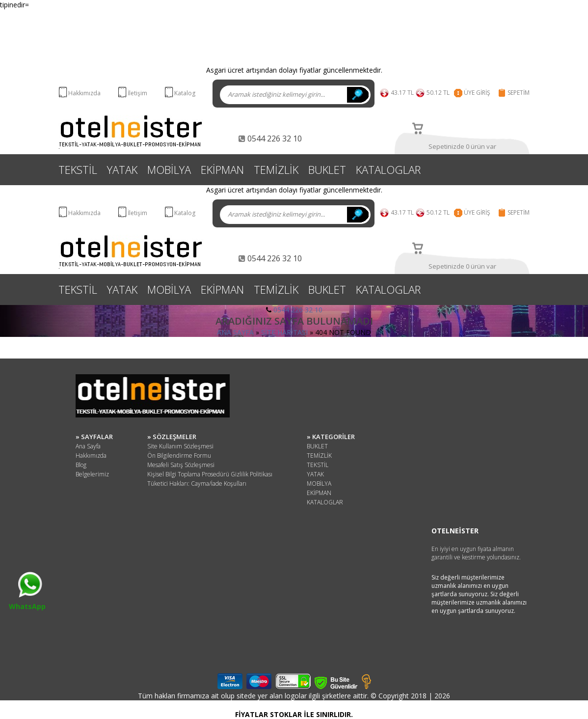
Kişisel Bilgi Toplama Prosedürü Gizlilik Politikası (210, 474)
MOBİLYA (169, 169)
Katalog (185, 93)
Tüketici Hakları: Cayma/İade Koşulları (197, 484)
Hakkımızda (84, 93)
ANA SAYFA (235, 332)
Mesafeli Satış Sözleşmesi (181, 465)
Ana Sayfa (88, 446)
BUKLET (327, 169)
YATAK (122, 169)
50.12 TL (440, 93)
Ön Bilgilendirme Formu (179, 456)
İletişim (137, 93)
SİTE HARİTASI (284, 332)
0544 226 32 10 (298, 310)
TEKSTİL (78, 169)
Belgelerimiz (92, 474)
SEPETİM (519, 93)
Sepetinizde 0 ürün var (462, 146)
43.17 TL (402, 93)
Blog (81, 465)
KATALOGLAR (388, 169)
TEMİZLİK (276, 169)
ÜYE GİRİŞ (477, 93)
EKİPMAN (222, 169)
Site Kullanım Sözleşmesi (180, 446)
